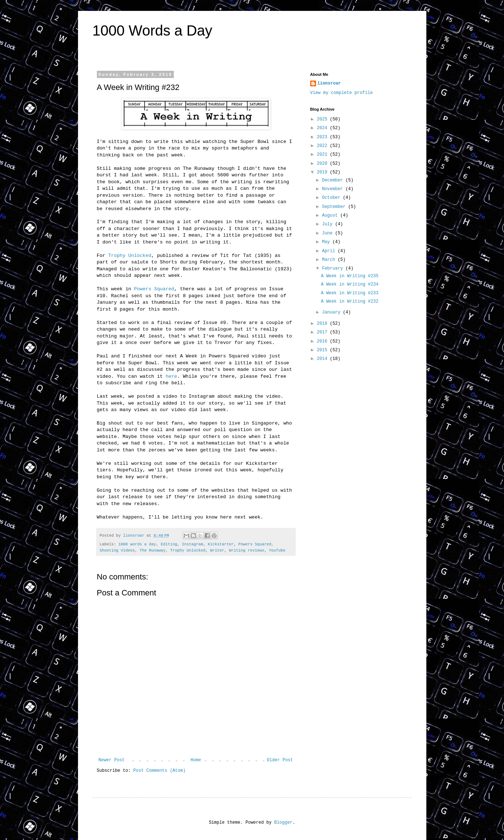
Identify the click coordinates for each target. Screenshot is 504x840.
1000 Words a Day (153, 30)
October (332, 198)
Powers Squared (154, 289)
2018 (323, 324)
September (335, 207)
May (327, 242)
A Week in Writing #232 (349, 302)
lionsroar (329, 83)
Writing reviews (247, 550)
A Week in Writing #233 (349, 293)
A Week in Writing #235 (349, 276)
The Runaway (153, 550)
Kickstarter (221, 544)
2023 (323, 137)
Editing (169, 544)
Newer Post (112, 760)
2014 (323, 359)
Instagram (192, 544)
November (334, 189)
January (332, 312)
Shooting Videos (117, 550)
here (171, 376)
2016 (323, 341)
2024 (323, 128)
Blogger (283, 823)
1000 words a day (137, 544)
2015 (323, 350)
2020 (323, 164)
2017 (323, 332)
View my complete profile (342, 93)
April (330, 251)
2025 (323, 119)
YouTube (277, 550)
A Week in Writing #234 (349, 284)
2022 (323, 146)
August (331, 216)
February (334, 269)
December (334, 180)
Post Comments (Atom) (159, 771)
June (328, 233)
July (328, 224)
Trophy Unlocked (130, 256)
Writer (217, 550)
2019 (323, 172)
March (330, 260)
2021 (323, 155)
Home (196, 760)
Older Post (280, 760)
